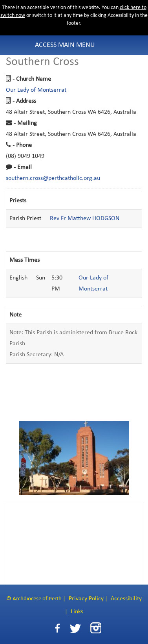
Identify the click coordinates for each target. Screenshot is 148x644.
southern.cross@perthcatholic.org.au (53, 178)
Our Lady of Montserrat (36, 90)
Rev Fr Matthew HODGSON (85, 218)
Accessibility (126, 599)
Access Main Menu (65, 45)
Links (77, 612)
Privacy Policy (86, 599)
